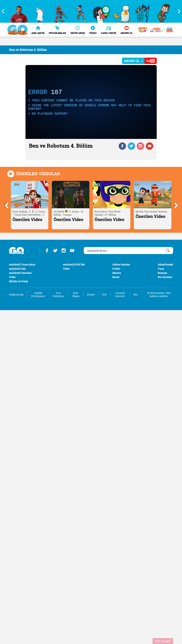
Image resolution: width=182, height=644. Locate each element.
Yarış (161, 269)
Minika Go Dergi (18, 281)
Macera (117, 273)
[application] (91, 102)
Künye (91, 295)
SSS (104, 295)
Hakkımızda (16, 295)
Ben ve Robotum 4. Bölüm (28, 50)
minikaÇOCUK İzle (74, 264)
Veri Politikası (58, 295)
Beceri (116, 277)
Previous (4, 11)
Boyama (162, 273)
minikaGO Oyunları (20, 273)
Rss (136, 295)
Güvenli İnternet (120, 295)
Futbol (116, 269)
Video (12, 277)
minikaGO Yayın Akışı (22, 264)
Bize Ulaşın (76, 295)
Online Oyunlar (121, 264)
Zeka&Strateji (165, 264)
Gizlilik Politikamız (38, 295)
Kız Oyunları (165, 277)
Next (178, 11)
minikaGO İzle (17, 269)
